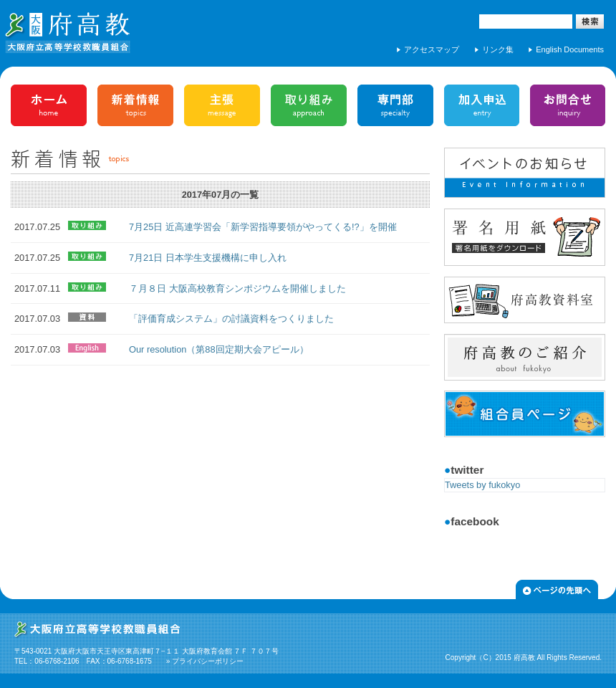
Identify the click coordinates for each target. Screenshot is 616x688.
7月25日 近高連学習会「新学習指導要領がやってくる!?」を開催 (263, 227)
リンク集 (498, 49)
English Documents (570, 49)
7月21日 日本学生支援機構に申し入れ (208, 258)
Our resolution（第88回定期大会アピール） (219, 349)
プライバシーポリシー (208, 661)
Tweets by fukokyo (482, 485)
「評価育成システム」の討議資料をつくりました (231, 319)
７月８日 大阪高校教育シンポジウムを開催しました (237, 288)
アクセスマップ (432, 49)
